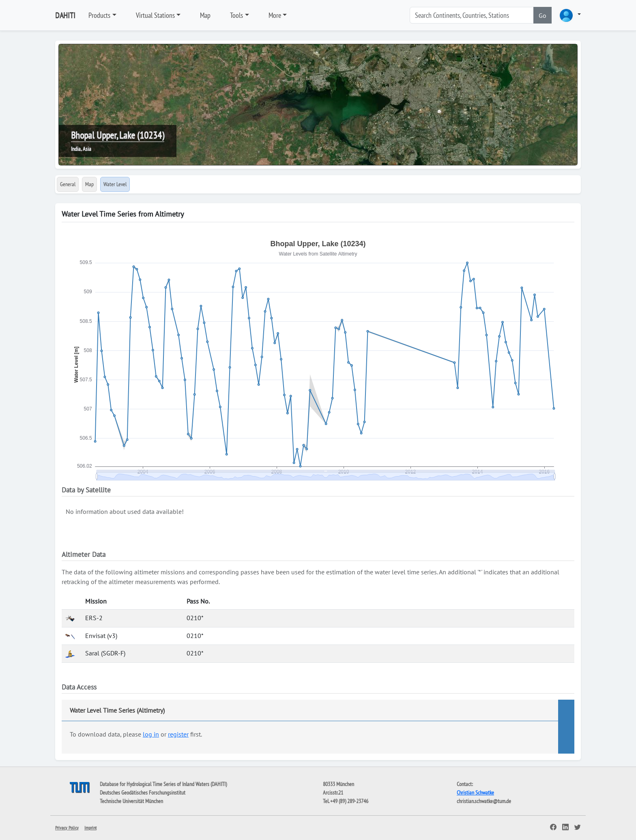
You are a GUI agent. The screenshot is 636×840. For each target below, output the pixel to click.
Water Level (115, 184)
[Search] (472, 15)
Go (543, 15)
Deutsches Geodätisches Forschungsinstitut (143, 793)
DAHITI (65, 15)
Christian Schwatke (475, 793)
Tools (236, 15)
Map (205, 15)
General (68, 184)
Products (99, 15)
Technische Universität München (131, 801)
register (178, 734)
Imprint (90, 828)
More (275, 15)
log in (151, 734)
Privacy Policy (67, 828)
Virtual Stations (155, 15)
